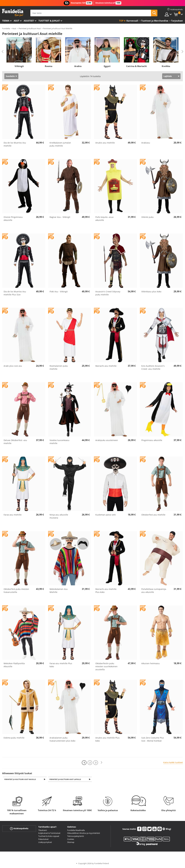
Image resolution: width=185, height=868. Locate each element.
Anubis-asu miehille (105, 143)
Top (121, 21)
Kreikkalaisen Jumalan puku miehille (60, 144)
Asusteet (29, 21)
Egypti (107, 66)
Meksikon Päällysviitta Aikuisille (14, 665)
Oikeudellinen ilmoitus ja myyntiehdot (84, 833)
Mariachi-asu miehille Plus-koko (106, 591)
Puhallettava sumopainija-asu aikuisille (154, 591)
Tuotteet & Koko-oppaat (49, 836)
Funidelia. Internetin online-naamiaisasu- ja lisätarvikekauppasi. (13, 13)
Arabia (78, 66)
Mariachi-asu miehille (106, 366)
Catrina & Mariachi (137, 66)
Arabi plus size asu (13, 366)
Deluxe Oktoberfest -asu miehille (15, 442)
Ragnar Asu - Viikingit (60, 217)
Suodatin (10, 76)
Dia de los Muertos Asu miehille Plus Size (15, 293)
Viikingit (19, 66)
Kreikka (166, 66)
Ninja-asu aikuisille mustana (59, 516)
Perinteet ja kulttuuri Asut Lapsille (66, 779)
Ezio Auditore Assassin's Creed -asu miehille (153, 367)
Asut (16, 21)
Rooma (49, 66)
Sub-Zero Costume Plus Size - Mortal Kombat (153, 739)
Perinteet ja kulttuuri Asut (30, 28)
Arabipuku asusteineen (107, 440)
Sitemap (71, 842)
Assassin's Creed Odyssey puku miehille (108, 293)
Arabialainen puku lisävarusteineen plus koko (62, 739)
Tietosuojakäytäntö (76, 836)
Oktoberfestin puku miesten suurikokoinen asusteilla (106, 666)
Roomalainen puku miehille (59, 367)
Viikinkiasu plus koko (151, 292)
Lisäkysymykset (45, 842)
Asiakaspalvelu (19, 829)
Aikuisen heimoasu (151, 663)
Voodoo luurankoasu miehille (59, 442)
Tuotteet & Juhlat (49, 21)
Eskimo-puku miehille (14, 738)
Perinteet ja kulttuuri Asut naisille (21, 779)
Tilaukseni (43, 830)
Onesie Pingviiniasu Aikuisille (13, 219)
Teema (6, 21)
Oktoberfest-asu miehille (153, 515)
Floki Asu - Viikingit (59, 292)
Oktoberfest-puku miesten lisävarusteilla (16, 591)
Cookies (71, 839)
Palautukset (43, 839)
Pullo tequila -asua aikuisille (104, 219)
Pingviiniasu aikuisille (152, 440)
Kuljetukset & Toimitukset (49, 833)
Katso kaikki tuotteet (173, 762)
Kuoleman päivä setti (106, 515)
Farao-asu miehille (13, 515)
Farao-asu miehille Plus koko (61, 665)
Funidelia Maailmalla (76, 830)
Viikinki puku (147, 217)
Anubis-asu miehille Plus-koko (108, 739)
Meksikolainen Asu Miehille (59, 591)
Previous (3, 52)
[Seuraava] (101, 763)
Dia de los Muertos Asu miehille (15, 144)
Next (182, 52)
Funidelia (6, 28)
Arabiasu (146, 143)
